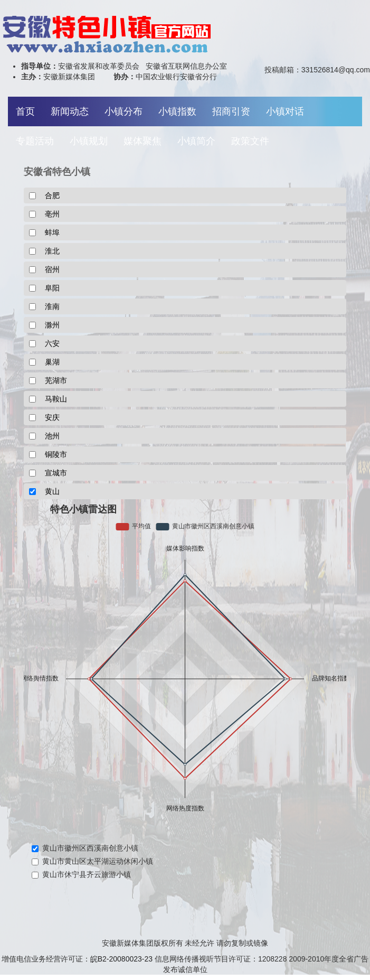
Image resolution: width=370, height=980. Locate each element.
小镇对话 (285, 111)
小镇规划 (89, 141)
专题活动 (35, 141)
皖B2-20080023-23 (121, 959)
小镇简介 (196, 141)
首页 (25, 111)
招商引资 (231, 111)
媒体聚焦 (143, 141)
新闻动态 (70, 111)
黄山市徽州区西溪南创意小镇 (85, 848)
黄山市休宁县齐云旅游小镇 (81, 874)
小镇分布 (124, 111)
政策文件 (250, 141)
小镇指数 (177, 111)
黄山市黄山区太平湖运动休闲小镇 (92, 861)
